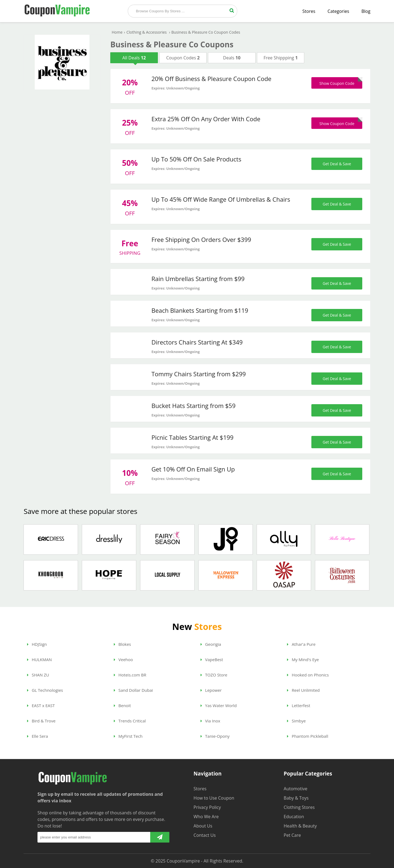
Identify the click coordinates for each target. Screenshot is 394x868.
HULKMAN (39, 659)
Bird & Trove (41, 721)
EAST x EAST (41, 705)
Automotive (296, 789)
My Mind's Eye (303, 659)
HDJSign (37, 644)
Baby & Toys (296, 798)
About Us (203, 826)
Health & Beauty (300, 826)
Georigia (211, 644)
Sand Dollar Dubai (133, 690)
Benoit (122, 705)
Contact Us (205, 835)
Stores (309, 11)
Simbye (296, 721)
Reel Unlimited (303, 690)
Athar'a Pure (301, 644)
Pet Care (292, 835)
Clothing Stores (299, 807)
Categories (338, 11)
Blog (366, 11)
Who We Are (206, 817)
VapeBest (212, 659)
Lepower (211, 690)
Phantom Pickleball (308, 736)
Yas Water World (219, 705)
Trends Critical (130, 721)
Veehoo (123, 659)
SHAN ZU (38, 675)
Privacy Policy (207, 807)
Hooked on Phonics (308, 675)
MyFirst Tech (128, 736)
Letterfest (299, 705)
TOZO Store (214, 675)
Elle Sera (37, 736)
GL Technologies (45, 690)
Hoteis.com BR (130, 675)
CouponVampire (183, 861)
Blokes (122, 644)
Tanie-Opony (215, 736)
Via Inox (210, 721)
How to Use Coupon (214, 798)
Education (294, 817)
